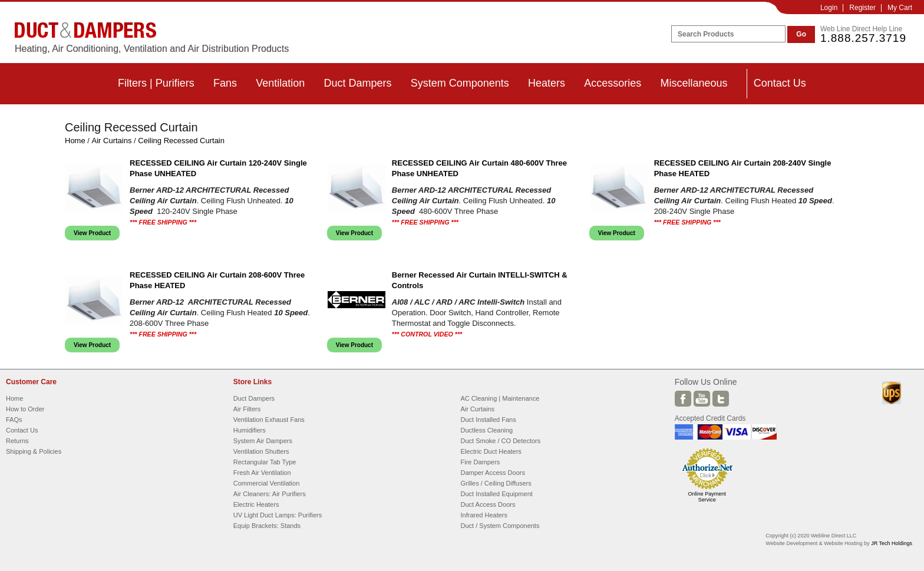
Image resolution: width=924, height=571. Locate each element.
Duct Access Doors (488, 504)
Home (75, 141)
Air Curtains (112, 141)
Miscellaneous (694, 83)
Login (829, 8)
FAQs (14, 420)
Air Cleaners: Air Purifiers (270, 494)
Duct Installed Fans (489, 420)
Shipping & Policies (34, 451)
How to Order (25, 409)
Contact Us (780, 83)
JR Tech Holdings (892, 543)
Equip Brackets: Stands (267, 526)
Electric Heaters (256, 504)
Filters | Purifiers (156, 83)
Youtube (702, 399)
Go (801, 34)
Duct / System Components (500, 526)
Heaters (547, 83)
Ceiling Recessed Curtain (181, 141)
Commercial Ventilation (267, 483)
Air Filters (247, 409)
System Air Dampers (263, 441)
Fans (225, 83)
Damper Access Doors (493, 473)
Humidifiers (250, 430)
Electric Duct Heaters (491, 451)
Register (862, 8)
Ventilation (280, 83)
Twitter (721, 399)
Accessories (613, 83)
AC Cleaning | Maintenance (500, 398)
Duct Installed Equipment (497, 494)
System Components (460, 83)
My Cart (900, 8)
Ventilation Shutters (261, 451)
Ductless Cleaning (487, 430)
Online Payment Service (707, 497)
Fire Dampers (481, 462)
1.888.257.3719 (863, 38)
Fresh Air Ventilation (262, 473)
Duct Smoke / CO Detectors (501, 441)
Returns (17, 441)
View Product (92, 233)
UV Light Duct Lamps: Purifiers (278, 515)
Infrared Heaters (484, 515)
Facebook (683, 399)
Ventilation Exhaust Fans (269, 420)
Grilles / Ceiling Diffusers (496, 483)
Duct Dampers (357, 83)
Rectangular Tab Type (265, 462)
